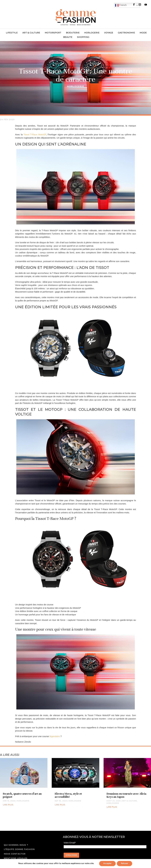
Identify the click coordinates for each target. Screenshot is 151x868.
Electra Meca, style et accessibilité (68, 795)
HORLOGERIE (92, 33)
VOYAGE (109, 33)
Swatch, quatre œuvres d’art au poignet (22, 795)
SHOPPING (83, 37)
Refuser (125, 863)
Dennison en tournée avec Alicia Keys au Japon (126, 795)
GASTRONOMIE (126, 33)
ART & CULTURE (31, 33)
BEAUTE (68, 37)
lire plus (8, 805)
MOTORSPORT (53, 33)
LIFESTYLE (12, 33)
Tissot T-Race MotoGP (35, 134)
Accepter (107, 863)
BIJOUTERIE (73, 33)
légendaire (54, 736)
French (121, 5)
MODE (143, 33)
